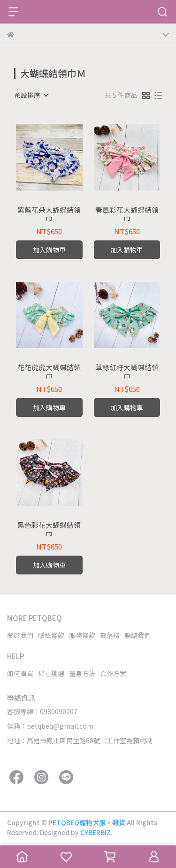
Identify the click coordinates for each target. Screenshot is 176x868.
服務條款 (82, 635)
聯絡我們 (138, 635)
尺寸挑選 (51, 673)
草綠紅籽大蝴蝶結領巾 (127, 372)
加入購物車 (49, 250)
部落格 (110, 635)
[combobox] (31, 95)
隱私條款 (51, 635)
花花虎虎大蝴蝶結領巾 (49, 372)
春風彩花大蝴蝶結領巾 (127, 214)
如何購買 (20, 673)
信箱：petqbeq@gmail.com (50, 726)
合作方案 (113, 673)
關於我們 (20, 635)
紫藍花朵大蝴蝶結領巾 (49, 214)
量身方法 (82, 673)
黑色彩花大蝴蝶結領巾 (49, 529)
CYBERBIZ (96, 832)
